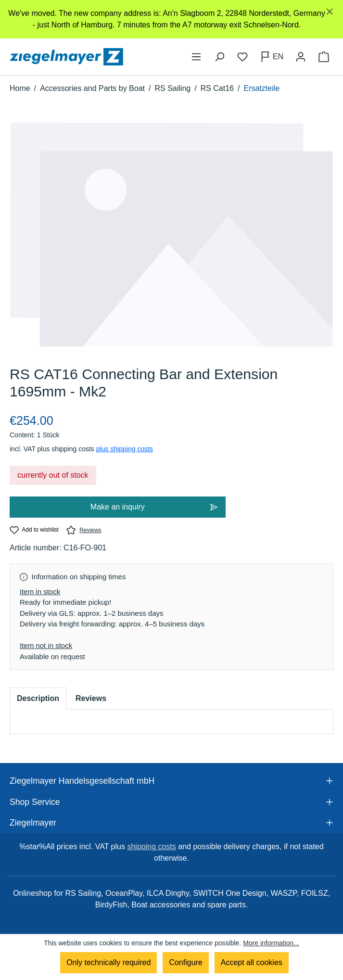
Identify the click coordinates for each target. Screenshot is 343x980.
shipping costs (151, 846)
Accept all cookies (252, 962)
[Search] (219, 57)
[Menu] (196, 57)
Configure (185, 962)
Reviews (84, 530)
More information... (271, 943)
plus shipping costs (125, 449)
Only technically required (108, 962)
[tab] (38, 699)
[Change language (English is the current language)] (272, 57)
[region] (171, 19)
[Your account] (301, 57)
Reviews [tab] (91, 698)
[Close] (330, 12)
